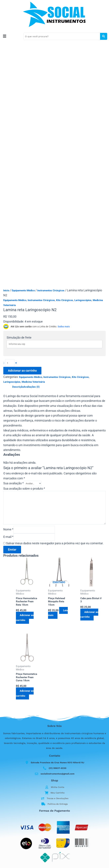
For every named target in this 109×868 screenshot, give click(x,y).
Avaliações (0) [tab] (32, 387)
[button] (11, 36)
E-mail (8, 537)
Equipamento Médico (23, 290)
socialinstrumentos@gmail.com (57, 774)
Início (6, 290)
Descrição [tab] (18, 387)
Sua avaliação (14, 483)
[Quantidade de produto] (10, 363)
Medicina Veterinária (33, 382)
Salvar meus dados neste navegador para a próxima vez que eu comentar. (55, 544)
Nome (8, 530)
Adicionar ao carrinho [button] (25, 618)
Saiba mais (64, 327)
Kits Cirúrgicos (65, 300)
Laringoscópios (83, 300)
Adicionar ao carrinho (22, 371)
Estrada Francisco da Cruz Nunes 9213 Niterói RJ (57, 762)
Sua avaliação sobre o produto (24, 489)
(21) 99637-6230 (57, 768)
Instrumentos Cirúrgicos (51, 290)
